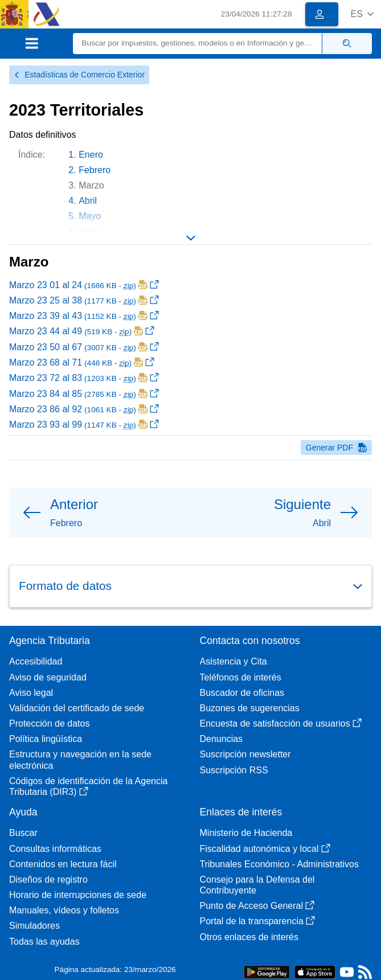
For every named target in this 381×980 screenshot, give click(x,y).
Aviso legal (31, 693)
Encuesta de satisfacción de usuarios (281, 723)
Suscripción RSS (234, 770)
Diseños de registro (48, 879)
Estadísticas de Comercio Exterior (79, 75)
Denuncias (222, 739)
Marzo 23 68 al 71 (82, 362)
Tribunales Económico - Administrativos (280, 864)
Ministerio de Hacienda (246, 833)
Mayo (90, 216)
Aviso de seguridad (48, 677)
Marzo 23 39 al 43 (84, 316)
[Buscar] (198, 44)
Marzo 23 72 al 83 (84, 378)
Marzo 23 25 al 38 (84, 300)
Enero (91, 155)
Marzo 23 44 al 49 (82, 331)
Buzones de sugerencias (250, 708)
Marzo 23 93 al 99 (84, 425)
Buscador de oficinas (242, 693)
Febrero (95, 170)
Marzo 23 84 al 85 (84, 394)
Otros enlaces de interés (249, 937)
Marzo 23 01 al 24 (84, 285)
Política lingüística (46, 739)
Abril (88, 201)
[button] (362, 14)
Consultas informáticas (55, 849)
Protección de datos (49, 723)
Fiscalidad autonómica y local (265, 849)
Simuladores (34, 926)
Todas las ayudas (44, 942)
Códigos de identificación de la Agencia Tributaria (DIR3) (88, 786)
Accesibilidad (36, 661)
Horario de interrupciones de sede (78, 895)
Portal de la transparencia (257, 921)
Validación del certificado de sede (77, 708)
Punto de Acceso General (257, 906)
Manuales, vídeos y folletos (64, 910)
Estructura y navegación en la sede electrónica (80, 760)
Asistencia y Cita (233, 661)
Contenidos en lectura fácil (63, 864)
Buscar (23, 833)
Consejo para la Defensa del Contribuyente (257, 885)
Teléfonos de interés (241, 677)
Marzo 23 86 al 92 (84, 409)
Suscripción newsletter (245, 754)
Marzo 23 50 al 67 (84, 347)
